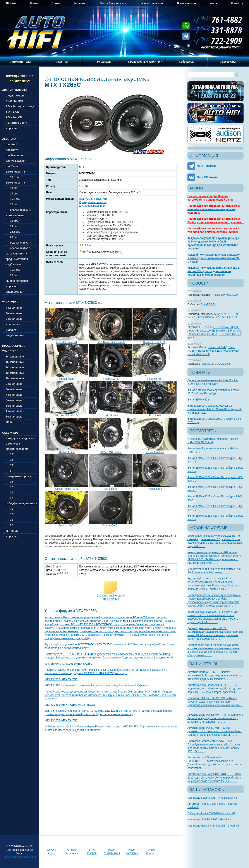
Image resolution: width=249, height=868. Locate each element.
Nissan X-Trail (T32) (155, 342)
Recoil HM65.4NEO (210, 351)
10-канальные (15, 378)
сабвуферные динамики (21, 504)
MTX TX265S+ (61, 679)
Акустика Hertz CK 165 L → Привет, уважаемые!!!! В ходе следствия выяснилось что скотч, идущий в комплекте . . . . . (215, 675)
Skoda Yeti (155, 416)
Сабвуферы (187, 62)
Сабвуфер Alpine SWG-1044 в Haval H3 (211, 813)
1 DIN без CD (14, 117)
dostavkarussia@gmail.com (20, 857)
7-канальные (14, 395)
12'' (10, 460)
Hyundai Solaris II (67, 342)
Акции (214, 3)
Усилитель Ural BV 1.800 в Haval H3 (209, 820)
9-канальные (14, 384)
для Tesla (12, 166)
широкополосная (17, 281)
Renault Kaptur (67, 379)
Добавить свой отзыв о (111, 597)
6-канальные (14, 400)
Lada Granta (111, 416)
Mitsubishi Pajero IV (67, 416)
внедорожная (14, 292)
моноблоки (13, 324)
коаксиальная (15, 215)
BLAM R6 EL (208, 304)
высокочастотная (17, 254)
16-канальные (15, 362)
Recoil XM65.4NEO (199, 354)
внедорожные (15, 335)
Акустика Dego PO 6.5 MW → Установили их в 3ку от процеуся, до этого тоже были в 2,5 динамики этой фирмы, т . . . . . (215, 718)
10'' (10, 465)
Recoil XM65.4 (231, 351)
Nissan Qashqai (155, 452)
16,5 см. (13, 177)
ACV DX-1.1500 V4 (203, 318)
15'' (10, 454)
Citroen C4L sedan (111, 452)
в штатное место (16, 123)
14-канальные (15, 368)
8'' (9, 471)
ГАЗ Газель (111, 489)
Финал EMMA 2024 (199, 400)
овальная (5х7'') (18, 210)
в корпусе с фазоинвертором (17, 446)
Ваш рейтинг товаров (113, 3)
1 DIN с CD (12, 112)
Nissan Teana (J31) (66, 489)
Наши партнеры (187, 3)
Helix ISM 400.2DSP (226, 295)
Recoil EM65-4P (217, 347)
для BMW (12, 150)
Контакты (237, 3)
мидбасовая (14, 265)
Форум (34, 3)
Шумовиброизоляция (92, 206)
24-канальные (15, 357)
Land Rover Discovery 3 (111, 342)
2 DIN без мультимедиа (21, 107)
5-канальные (14, 308)
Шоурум (11, 3)
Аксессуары (228, 62)
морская (11, 286)
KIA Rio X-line (67, 452)
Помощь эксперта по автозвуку (20, 79)
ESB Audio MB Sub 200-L (202, 334)
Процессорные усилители (145, 62)
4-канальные (14, 313)
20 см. (12, 205)
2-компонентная (16, 183)
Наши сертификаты (152, 3)
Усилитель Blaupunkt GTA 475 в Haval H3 (212, 798)
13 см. (12, 194)
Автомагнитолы (21, 62)
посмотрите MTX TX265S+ (69, 664)
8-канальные (14, 389)
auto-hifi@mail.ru (155, 543)
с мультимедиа (15, 96)
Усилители (104, 62)
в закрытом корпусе (19, 476)
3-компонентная (16, 172)
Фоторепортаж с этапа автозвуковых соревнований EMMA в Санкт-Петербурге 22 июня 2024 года (215, 409)
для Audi (11, 144)
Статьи (56, 3)
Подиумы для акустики (93, 199)
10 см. (12, 188)
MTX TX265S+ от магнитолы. (70, 705)
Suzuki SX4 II (111, 379)
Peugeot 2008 (67, 526)
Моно (9, 422)
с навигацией (14, 101)
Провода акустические (93, 202)
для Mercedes (15, 155)
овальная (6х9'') (18, 248)
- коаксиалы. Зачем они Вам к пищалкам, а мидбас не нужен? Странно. (96, 686)
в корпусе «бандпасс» (20, 438)
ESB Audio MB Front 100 (227, 331)
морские (11, 128)
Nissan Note (155, 489)
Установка (80, 3)
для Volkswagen (16, 161)
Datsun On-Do (111, 526)
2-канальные (14, 319)
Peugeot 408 (155, 379)
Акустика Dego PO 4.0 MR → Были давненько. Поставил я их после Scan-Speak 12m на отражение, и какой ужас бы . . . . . (215, 731)
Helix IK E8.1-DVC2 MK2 (215, 364)
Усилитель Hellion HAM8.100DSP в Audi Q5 (214, 826)
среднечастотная (17, 259)
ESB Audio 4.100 (223, 327)
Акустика (62, 62)
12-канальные (15, 373)
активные (12, 531)
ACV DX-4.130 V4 (226, 318)
